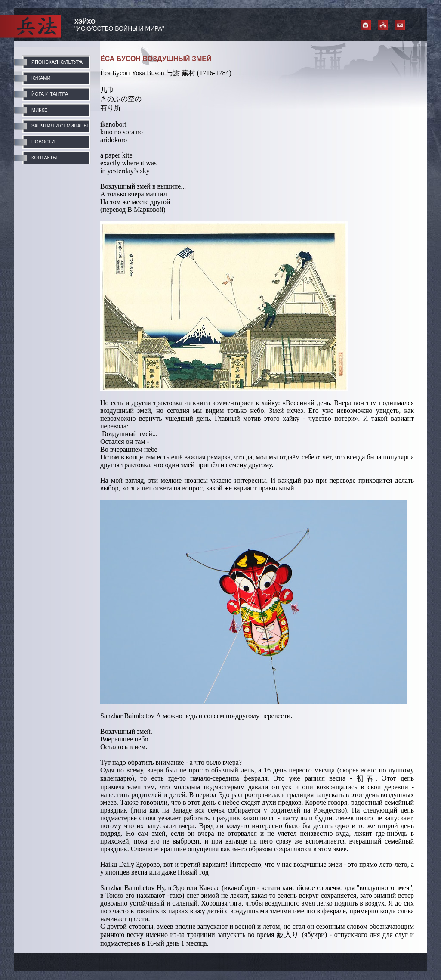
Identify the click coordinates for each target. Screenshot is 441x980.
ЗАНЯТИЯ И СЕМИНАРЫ (60, 126)
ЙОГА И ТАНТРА (50, 94)
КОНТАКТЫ (44, 158)
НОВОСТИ (43, 142)
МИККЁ (39, 110)
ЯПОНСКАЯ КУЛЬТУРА (57, 62)
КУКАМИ (41, 78)
